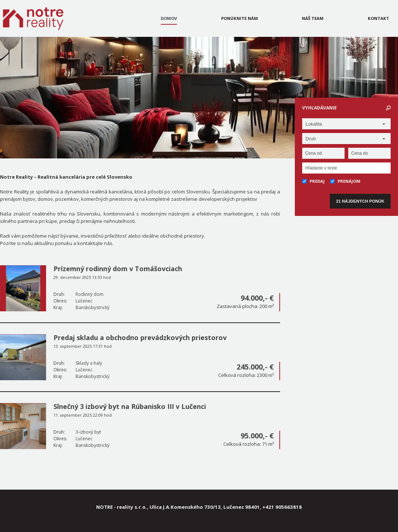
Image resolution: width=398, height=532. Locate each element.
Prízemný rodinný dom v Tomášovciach (118, 269)
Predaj (313, 181)
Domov (169, 18)
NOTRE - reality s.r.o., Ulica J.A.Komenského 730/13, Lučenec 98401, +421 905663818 (199, 507)
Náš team (313, 18)
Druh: (59, 294)
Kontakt (378, 18)
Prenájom (345, 181)
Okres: (60, 301)
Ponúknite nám (240, 18)
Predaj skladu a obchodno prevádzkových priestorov (140, 337)
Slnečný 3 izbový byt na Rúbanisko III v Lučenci (130, 406)
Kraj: (58, 307)
